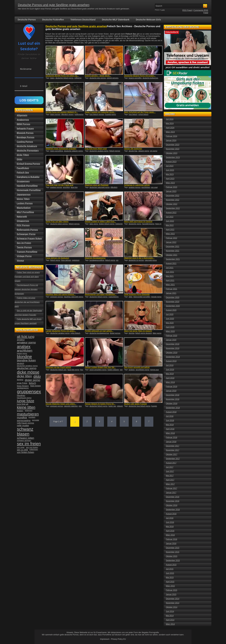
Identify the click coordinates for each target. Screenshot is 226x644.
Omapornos (23, 221)
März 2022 (170, 234)
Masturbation (24, 208)
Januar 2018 (171, 442)
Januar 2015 (171, 594)
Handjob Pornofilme (27, 186)
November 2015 (173, 552)
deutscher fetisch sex (58, 370)
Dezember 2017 (173, 446)
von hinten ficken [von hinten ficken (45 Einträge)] (26, 452)
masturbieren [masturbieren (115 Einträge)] (28, 414)
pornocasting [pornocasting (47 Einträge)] (24, 420)
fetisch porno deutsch (144, 333)
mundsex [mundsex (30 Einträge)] (32, 417)
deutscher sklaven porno (73, 151)
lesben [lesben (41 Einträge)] (20, 411)
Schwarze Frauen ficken (29, 239)
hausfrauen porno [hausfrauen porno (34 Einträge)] (24, 398)
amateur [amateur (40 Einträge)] (21, 340)
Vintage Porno (24, 256)
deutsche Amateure (27, 146)
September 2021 (173, 259)
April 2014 (170, 620)
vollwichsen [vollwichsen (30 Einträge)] (34, 449)
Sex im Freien (24, 243)
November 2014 (173, 603)
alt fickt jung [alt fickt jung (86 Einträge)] (26, 337)
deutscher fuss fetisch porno (140, 406)
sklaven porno (144, 151)
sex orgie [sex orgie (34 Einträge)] (21, 447)
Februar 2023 (172, 187)
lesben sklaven (113, 370)
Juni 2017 (170, 471)
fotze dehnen (66, 260)
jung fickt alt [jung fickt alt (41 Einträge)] (23, 404)
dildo (130, 297)
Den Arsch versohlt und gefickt (137, 367)
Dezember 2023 (173, 145)
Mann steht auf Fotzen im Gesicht (138, 222)
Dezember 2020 (173, 297)
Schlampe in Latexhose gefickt (137, 185)
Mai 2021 (170, 276)
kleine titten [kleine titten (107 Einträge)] (26, 407)
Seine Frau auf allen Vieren (57, 222)
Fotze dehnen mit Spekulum (57, 258)
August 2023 (171, 162)
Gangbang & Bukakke (28, 177)
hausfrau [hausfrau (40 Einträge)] (21, 395)
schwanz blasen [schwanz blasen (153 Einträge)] (25, 432)
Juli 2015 (170, 569)
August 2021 (171, 264)
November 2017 (173, 450)
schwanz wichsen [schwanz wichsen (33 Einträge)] (24, 440)
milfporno (78, 78)
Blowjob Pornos (25, 133)
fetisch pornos (74, 224)
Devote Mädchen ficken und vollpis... (61, 404)
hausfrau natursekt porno (73, 297)
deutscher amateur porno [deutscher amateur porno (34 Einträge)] (27, 366)
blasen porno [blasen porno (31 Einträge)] (22, 353)
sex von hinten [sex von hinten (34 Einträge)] (32, 447)
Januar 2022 (171, 242)
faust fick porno (73, 370)
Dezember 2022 (173, 196)
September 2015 (173, 561)
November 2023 (173, 149)
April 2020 (170, 327)
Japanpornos (24, 195)
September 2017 (173, 459)
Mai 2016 (170, 527)
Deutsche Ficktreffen (53, 20)
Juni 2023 (170, 170)
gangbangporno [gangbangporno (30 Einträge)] (23, 388)
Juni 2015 (170, 573)
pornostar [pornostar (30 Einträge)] (36, 420)
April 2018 (170, 429)
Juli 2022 (170, 217)
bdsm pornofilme (57, 151)
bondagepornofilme (97, 260)
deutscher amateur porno (60, 333)
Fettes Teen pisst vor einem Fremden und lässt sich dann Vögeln (27, 277)
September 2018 (173, 408)
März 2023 (170, 183)
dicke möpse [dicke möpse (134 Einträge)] (28, 372)
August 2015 (171, 565)
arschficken (146, 187)
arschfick (66, 187)
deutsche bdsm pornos (59, 224)
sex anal (154, 187)
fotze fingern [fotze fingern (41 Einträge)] (23, 386)
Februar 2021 (172, 289)
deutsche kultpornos (150, 78)
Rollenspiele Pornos (27, 230)
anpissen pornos (57, 297)
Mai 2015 (170, 578)
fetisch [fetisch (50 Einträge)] (32, 383)
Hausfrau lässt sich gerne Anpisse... (61, 294)
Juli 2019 (170, 365)
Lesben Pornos (25, 203)
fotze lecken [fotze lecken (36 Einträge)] (36, 386)
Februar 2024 (172, 136)
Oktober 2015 (172, 556)
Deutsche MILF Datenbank (116, 20)
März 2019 (170, 382)
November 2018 (173, 399)
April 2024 (170, 128)
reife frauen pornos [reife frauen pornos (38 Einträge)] (26, 423)
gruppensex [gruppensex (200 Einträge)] (29, 392)
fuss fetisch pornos (97, 114)
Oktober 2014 (172, 607)
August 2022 (171, 213)
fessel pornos (115, 333)
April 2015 (170, 582)
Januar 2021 (171, 293)
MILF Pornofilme (25, 212)
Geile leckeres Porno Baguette (137, 294)
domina (132, 333)
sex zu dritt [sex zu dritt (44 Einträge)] (22, 450)
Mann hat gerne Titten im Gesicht (138, 331)
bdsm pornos (55, 114)
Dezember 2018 (173, 395)
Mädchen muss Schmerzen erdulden (61, 149)
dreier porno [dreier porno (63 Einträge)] (32, 380)
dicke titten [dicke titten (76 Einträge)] (24, 376)
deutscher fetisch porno (64, 78)
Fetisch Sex (23, 173)
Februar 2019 (172, 387)
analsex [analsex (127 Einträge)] (24, 347)
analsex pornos (56, 187)
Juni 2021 (170, 272)
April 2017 (170, 480)
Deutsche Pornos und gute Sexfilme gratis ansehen (54, 5)
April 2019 (170, 378)
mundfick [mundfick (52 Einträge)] (22, 418)
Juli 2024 (170, 119)
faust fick (74, 187)
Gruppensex (23, 181)
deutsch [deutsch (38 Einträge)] (20, 363)
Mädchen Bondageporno (95, 258)
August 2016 (171, 514)
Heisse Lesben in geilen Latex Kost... (100, 222)
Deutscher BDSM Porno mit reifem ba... (62, 76)
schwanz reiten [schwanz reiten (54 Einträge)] (26, 438)
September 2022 (173, 208)
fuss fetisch (133, 114)
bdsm (52, 78)
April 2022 (170, 230)
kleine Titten (23, 199)
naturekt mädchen (71, 406)
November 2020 (173, 302)
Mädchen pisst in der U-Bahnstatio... (139, 258)
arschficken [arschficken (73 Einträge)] (25, 351)
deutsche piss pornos (98, 78)
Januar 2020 (171, 340)
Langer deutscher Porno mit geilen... (61, 331)
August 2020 (171, 310)
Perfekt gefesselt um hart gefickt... (99, 331)
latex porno (94, 224)
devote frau (133, 151)
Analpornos (23, 120)
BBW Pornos (24, 124)
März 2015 (170, 586)
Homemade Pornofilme (29, 190)
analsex (132, 370)
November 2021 (173, 251)
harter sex (112, 406)
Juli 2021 (170, 268)
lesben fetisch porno (107, 224)
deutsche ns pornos (136, 260)
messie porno (156, 297)
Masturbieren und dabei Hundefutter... (101, 294)
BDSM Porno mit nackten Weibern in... (62, 112)
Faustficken (23, 168)
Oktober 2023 (172, 153)
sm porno (154, 151)
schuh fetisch (143, 114)
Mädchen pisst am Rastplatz (97, 185)
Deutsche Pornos (27, 20)
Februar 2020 (172, 336)
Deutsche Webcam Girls (148, 20)
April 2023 (170, 179)
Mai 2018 (170, 425)
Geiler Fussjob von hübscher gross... (100, 112)
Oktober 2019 (172, 353)
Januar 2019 (171, 391)
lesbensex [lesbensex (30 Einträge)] (29, 410)
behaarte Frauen (25, 129)
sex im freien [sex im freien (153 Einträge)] (29, 444)
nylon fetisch (75, 333)
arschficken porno (142, 370)
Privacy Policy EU (119, 639)
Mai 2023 (170, 174)
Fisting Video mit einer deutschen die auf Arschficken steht (27, 302)
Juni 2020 (170, 319)
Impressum (105, 639)
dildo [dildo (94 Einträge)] (37, 376)
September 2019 (173, 357)
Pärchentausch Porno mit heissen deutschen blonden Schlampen (26, 289)
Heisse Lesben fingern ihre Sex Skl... (100, 367)
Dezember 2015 (173, 548)
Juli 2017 (170, 467)
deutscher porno (135, 224)
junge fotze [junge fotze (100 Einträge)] (26, 401)
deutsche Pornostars (28, 151)
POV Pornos (23, 225)
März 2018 (170, 433)
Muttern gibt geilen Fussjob (135, 404)
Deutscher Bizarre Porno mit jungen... (140, 76)
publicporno (79, 114)
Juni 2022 (170, 221)
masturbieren (113, 297)
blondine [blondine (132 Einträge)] (24, 357)
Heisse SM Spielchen (133, 149)
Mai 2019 (170, 374)
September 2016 (173, 510)
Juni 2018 (170, 421)
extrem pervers (112, 78)
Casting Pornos (25, 142)
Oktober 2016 (172, 505)
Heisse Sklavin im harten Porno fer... (100, 404)
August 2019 (171, 361)
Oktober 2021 (172, 255)
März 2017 (170, 484)
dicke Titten (23, 155)
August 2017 (171, 463)
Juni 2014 (170, 611)
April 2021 (170, 281)
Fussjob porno (110, 114)
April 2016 (170, 531)
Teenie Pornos (24, 247)
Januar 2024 (171, 140)
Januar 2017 (171, 493)
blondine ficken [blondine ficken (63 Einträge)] (26, 361)
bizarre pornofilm (135, 78)
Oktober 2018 (172, 404)
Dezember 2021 (173, 247)
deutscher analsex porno (99, 151)
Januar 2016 (171, 544)
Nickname (26, 69)
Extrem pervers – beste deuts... (98, 76)
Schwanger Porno (26, 234)
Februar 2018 (172, 438)
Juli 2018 (170, 416)
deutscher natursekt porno (100, 187)
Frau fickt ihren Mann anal (96, 149)
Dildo (20, 159)
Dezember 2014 (173, 599)
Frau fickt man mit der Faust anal (59, 185)
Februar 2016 (172, 539)
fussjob (154, 406)
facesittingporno (148, 224)
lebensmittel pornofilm (142, 297)
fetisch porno (55, 260)
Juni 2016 (170, 522)
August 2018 (171, 412)
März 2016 (170, 535)
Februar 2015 (172, 590)
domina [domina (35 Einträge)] (20, 380)
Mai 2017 (170, 476)
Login (163, 10)
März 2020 (170, 331)
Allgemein (22, 115)
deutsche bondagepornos (99, 333)
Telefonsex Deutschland (83, 20)
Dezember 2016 (173, 497)
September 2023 (173, 157)
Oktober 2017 (172, 454)
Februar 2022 (172, 238)
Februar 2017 (172, 488)
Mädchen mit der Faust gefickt (58, 367)
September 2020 (173, 306)
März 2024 (170, 132)
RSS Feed (187, 10)
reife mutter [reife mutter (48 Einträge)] (23, 425)
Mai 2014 (170, 616)
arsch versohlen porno (98, 370)
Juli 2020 (170, 314)
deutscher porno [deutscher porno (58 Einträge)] (27, 368)
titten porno (157, 333)
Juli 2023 (170, 166)
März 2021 (170, 285)
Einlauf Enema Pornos (28, 164)
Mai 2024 (170, 124)
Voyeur (20, 261)
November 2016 (173, 501)
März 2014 (170, 624)
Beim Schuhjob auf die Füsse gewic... (140, 112)
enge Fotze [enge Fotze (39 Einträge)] (22, 383)
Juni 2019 (170, 370)
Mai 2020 (170, 323)
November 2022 (173, 200)
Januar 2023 (171, 191)
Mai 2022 (170, 225)
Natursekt (22, 217)
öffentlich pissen (67, 114)
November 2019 (173, 348)
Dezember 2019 (173, 344)
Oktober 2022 (172, 204)
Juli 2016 (170, 518)
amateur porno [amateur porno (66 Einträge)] (26, 343)
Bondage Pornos (26, 137)
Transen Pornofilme (27, 252)
